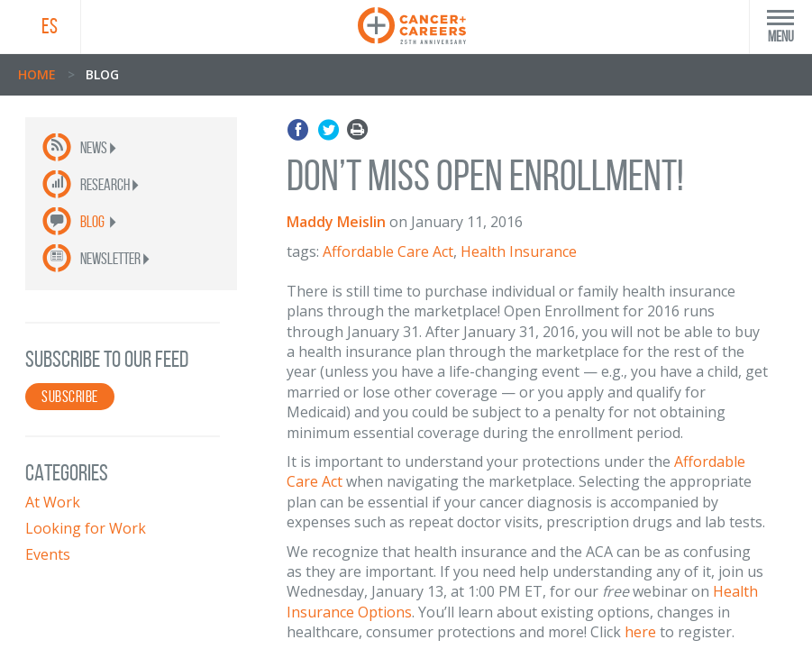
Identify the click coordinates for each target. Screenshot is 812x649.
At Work (53, 502)
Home (37, 74)
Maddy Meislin (336, 222)
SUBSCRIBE (70, 397)
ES (50, 26)
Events (48, 554)
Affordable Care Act (388, 251)
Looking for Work (86, 528)
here (640, 632)
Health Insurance (519, 251)
